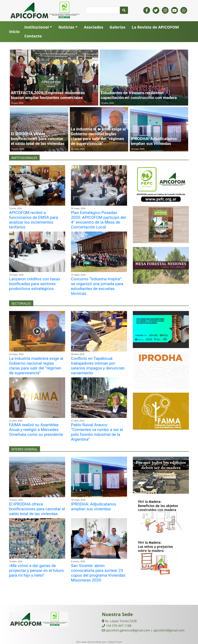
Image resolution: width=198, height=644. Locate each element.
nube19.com (115, 642)
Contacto (33, 36)
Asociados (94, 27)
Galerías (118, 27)
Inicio (14, 32)
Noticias (66, 27)
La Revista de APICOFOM (155, 27)
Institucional (37, 27)
